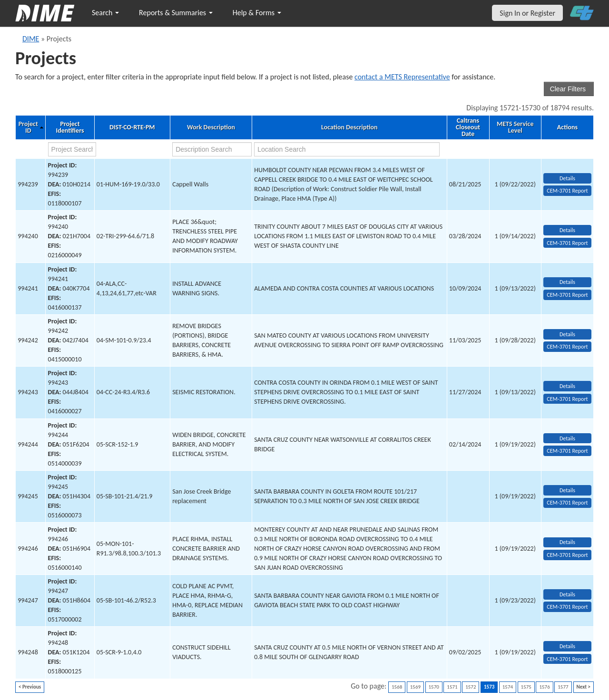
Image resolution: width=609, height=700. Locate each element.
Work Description (211, 127)
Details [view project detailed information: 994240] (567, 230)
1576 (544, 687)
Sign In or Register (527, 13)
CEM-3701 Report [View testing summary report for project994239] (567, 191)
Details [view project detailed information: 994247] (567, 594)
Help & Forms (257, 13)
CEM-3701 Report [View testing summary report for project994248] (567, 659)
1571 (452, 687)
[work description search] (212, 149)
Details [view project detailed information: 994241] (567, 282)
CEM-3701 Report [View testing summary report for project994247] (567, 607)
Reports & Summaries (176, 13)
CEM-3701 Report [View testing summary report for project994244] (567, 451)
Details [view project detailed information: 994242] (567, 334)
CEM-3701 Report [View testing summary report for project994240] (567, 243)
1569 (415, 687)
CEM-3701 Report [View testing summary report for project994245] (567, 503)
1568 (397, 687)
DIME (31, 39)
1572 (471, 687)
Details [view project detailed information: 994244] (567, 438)
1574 (508, 687)
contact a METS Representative (402, 77)
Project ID (28, 127)
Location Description (349, 127)
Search (105, 13)
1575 (526, 687)
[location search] (347, 149)
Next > (584, 687)
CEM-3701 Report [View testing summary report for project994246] (567, 555)
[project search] (72, 149)
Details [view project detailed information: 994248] (567, 646)
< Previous (30, 687)
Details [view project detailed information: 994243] (567, 386)
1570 (434, 687)
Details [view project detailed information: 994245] (567, 490)
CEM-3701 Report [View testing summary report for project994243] (567, 399)
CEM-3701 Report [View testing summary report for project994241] (567, 295)
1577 (563, 687)
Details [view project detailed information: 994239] (567, 178)
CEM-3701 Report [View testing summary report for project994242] (567, 347)
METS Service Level (515, 127)
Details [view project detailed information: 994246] (567, 542)
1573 (489, 687)
